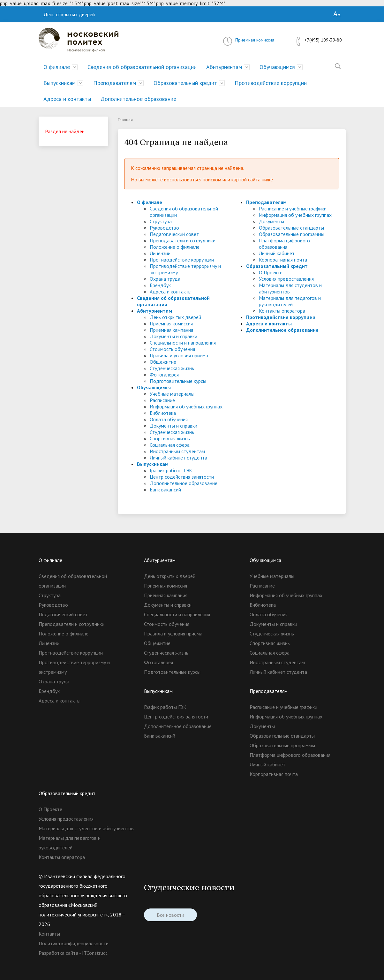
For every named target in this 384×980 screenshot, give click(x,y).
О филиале (57, 67)
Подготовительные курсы (178, 381)
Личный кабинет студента (178, 458)
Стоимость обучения (172, 349)
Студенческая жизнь (172, 368)
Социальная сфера (170, 445)
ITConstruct (95, 953)
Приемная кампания (171, 330)
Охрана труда (165, 279)
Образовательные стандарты (291, 228)
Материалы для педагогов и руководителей (290, 301)
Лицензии (160, 253)
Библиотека (163, 413)
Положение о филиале (175, 247)
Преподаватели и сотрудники (183, 240)
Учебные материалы (172, 394)
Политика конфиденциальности (74, 943)
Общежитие (163, 362)
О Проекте (271, 272)
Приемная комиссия (255, 40)
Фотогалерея (164, 375)
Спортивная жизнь (170, 438)
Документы (271, 221)
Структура (161, 221)
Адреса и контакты (67, 99)
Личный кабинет (277, 253)
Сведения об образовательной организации (142, 67)
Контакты (49, 934)
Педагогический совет (174, 234)
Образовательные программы (292, 234)
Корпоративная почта (283, 260)
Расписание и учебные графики (293, 209)
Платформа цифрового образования (284, 244)
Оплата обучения (169, 419)
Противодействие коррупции (271, 83)
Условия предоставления (286, 279)
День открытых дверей (69, 14)
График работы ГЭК (171, 470)
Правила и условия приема (179, 355)
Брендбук (160, 285)
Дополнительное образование (138, 99)
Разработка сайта (58, 953)
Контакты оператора (282, 311)
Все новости (170, 915)
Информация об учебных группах (186, 406)
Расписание (162, 400)
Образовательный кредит (185, 83)
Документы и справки (173, 336)
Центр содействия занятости (182, 477)
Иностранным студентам (177, 451)
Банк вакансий (165, 490)
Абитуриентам (224, 67)
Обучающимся (277, 67)
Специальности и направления (183, 343)
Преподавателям (115, 83)
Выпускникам (60, 83)
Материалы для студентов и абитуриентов (86, 828)
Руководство (164, 228)
